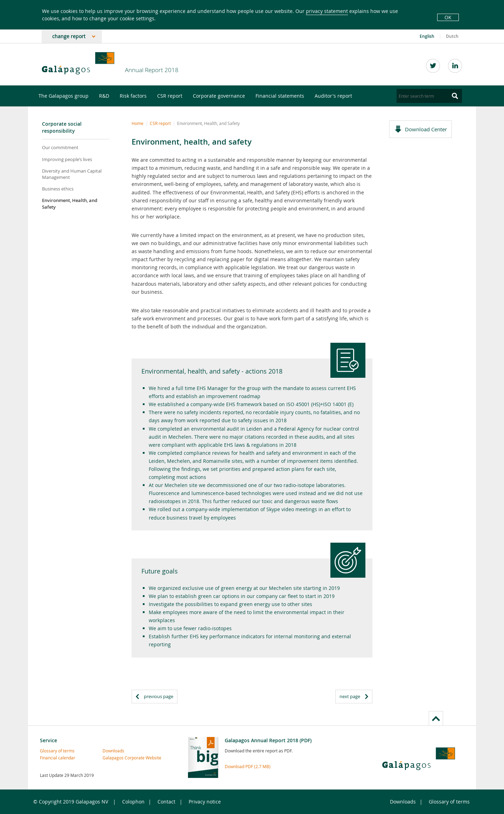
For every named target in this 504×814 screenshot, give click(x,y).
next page (350, 696)
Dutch (452, 36)
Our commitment (60, 147)
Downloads (113, 751)
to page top (436, 718)
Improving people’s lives (67, 159)
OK (448, 17)
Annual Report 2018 (152, 70)
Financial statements (280, 96)
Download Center (426, 129)
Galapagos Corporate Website (118, 758)
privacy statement (327, 11)
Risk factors (133, 96)
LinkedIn (455, 66)
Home (138, 123)
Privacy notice (205, 802)
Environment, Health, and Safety (70, 203)
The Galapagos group (64, 96)
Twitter (433, 66)
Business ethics (58, 189)
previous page (159, 696)
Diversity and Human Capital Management (72, 174)
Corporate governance (219, 96)
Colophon (133, 802)
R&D (104, 96)
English (427, 36)
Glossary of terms (55, 751)
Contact (166, 802)
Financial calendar (55, 758)
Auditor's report (333, 96)
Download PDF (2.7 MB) (248, 766)
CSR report (170, 96)
